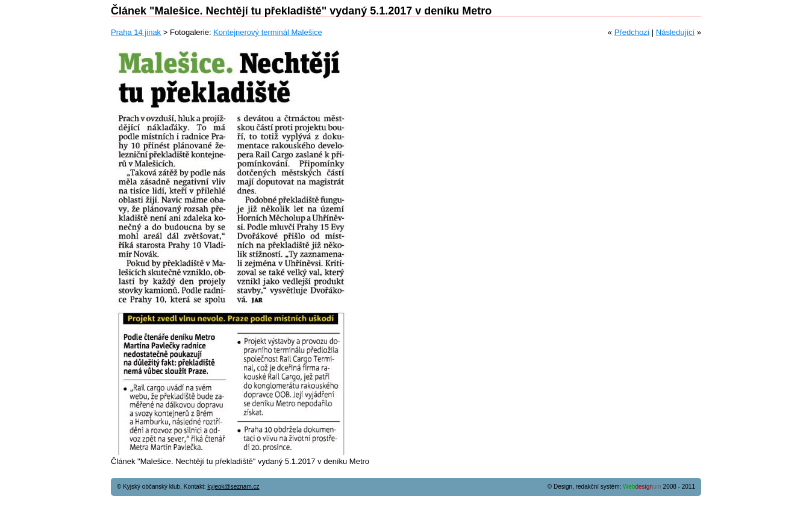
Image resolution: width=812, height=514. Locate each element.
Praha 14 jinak (136, 32)
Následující (675, 32)
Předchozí (632, 32)
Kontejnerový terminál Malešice (268, 32)
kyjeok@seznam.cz (233, 487)
